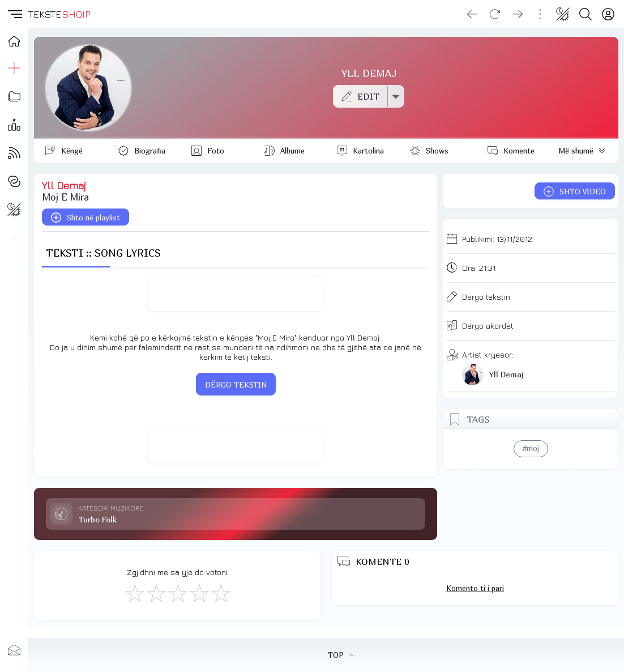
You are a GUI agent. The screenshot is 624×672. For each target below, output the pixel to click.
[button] (14, 14)
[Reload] (495, 14)
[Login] (608, 14)
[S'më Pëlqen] (134, 593)
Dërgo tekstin (486, 297)
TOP (341, 655)
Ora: (479, 268)
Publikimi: (497, 239)
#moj (531, 448)
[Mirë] (177, 593)
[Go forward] (518, 14)
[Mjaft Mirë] (199, 593)
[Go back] (472, 14)
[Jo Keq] (156, 593)
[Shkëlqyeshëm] (220, 593)
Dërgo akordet (488, 326)
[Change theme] (563, 14)
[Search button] (585, 14)
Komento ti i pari (475, 588)
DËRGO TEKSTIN (236, 385)
